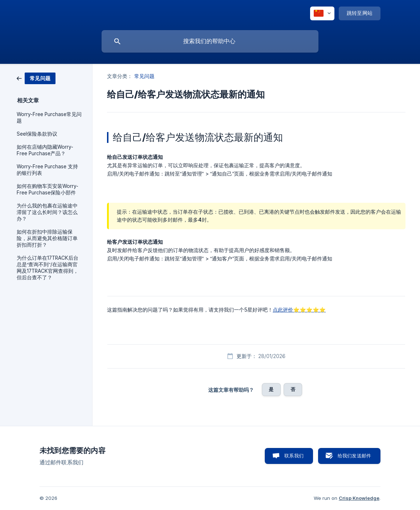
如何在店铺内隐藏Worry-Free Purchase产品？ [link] (45, 150)
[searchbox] (210, 41)
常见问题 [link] (144, 76)
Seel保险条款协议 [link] (37, 134)
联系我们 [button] (294, 456)
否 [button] (293, 389)
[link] (36, 78)
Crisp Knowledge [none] (359, 498)
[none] (322, 13)
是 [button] (271, 389)
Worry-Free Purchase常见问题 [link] (49, 118)
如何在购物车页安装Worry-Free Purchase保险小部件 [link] (48, 189)
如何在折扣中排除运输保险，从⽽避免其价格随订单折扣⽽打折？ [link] (47, 238)
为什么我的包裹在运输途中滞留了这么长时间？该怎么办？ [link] (47, 212)
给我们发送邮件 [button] (354, 456)
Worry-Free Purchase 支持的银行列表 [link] (47, 170)
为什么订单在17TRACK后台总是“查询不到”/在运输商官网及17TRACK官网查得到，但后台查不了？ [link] (48, 268)
